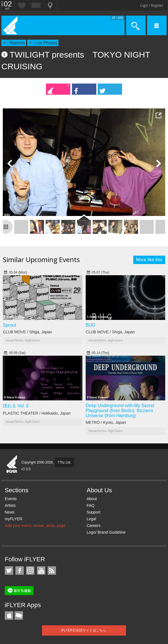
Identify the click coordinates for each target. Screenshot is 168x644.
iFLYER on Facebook (20, 571)
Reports (17, 43)
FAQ (90, 505)
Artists (10, 505)
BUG (91, 325)
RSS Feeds (52, 571)
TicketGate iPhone (19, 616)
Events (11, 499)
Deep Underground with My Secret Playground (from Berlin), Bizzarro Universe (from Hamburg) (120, 411)
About (92, 499)
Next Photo (158, 163)
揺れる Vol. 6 (16, 406)
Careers (94, 526)
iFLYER (12, 464)
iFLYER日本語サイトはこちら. (84, 630)
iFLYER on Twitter (9, 571)
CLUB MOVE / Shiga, (27, 332)
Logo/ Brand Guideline (106, 532)
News (10, 512)
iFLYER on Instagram (30, 571)
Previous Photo (10, 163)
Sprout (9, 325)
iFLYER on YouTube (41, 571)
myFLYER (14, 519)
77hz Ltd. (64, 462)
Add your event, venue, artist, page (35, 526)
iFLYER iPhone (9, 616)
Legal (91, 519)
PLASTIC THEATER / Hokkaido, (37, 413)
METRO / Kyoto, (106, 422)
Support (93, 512)
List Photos (46, 43)
